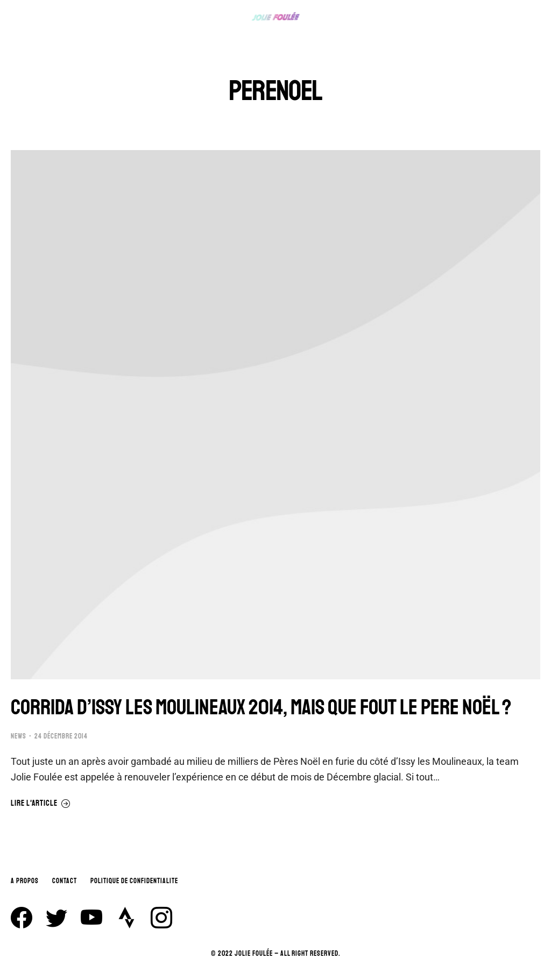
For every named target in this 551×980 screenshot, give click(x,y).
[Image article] (275, 415)
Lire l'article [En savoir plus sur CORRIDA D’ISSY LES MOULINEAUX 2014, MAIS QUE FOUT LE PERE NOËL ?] (41, 804)
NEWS (19, 736)
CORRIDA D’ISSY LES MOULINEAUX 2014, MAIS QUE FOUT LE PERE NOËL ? (261, 707)
